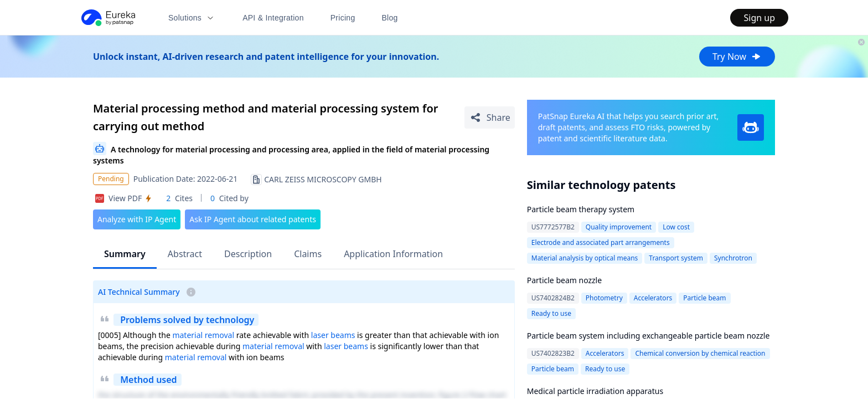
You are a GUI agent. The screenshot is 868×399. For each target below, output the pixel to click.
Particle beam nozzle (564, 280)
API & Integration (273, 18)
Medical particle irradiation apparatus (595, 391)
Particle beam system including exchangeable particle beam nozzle (649, 336)
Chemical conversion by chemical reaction (700, 353)
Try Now (737, 57)
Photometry (604, 298)
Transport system (676, 258)
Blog (390, 18)
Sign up (759, 18)
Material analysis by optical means (585, 258)
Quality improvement (619, 227)
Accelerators (653, 298)
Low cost (676, 227)
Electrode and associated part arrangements (601, 242)
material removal (203, 335)
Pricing (343, 18)
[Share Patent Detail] (490, 117)
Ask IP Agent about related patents (253, 219)
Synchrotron (733, 258)
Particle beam (704, 298)
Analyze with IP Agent (137, 219)
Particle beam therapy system (581, 209)
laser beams (333, 335)
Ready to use (551, 313)
